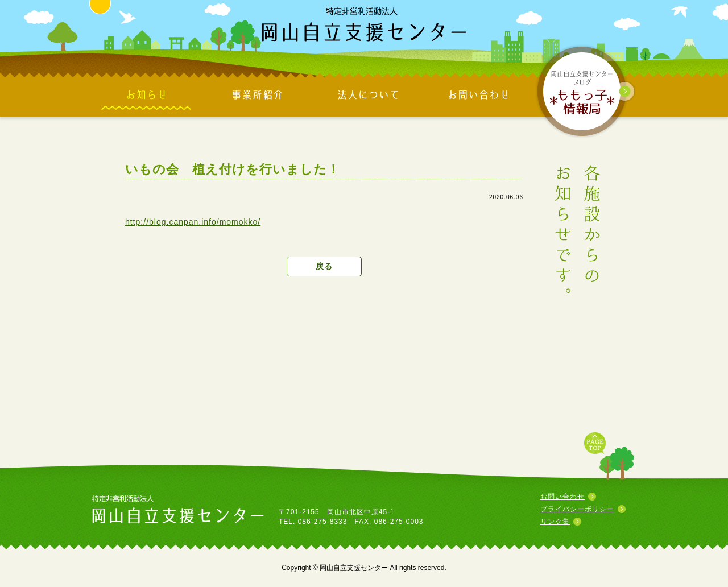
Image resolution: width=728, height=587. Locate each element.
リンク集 (555, 522)
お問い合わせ (562, 497)
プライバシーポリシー (577, 509)
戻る (324, 266)
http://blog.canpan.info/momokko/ (193, 222)
